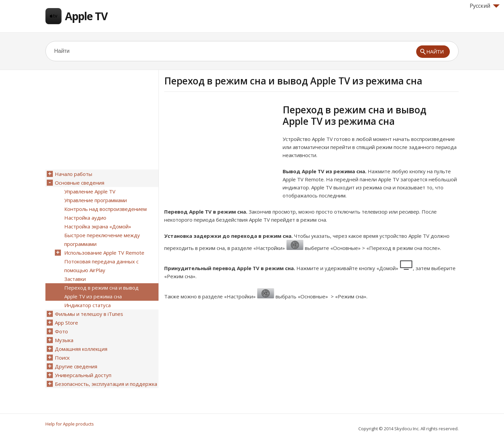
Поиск (62, 358)
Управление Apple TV (90, 191)
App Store (66, 323)
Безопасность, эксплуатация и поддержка (106, 384)
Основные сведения (80, 183)
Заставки (75, 279)
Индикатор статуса (87, 305)
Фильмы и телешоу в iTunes (89, 314)
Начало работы (74, 174)
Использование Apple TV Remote (104, 253)
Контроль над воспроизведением (105, 209)
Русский (485, 6)
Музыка (64, 340)
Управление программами (96, 200)
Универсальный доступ (83, 375)
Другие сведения (76, 366)
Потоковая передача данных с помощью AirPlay (101, 266)
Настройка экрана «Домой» (98, 226)
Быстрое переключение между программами (102, 240)
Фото (61, 331)
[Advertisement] (221, 151)
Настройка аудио (85, 218)
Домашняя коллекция (81, 349)
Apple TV (86, 16)
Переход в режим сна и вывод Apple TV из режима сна (101, 292)
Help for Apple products (70, 424)
